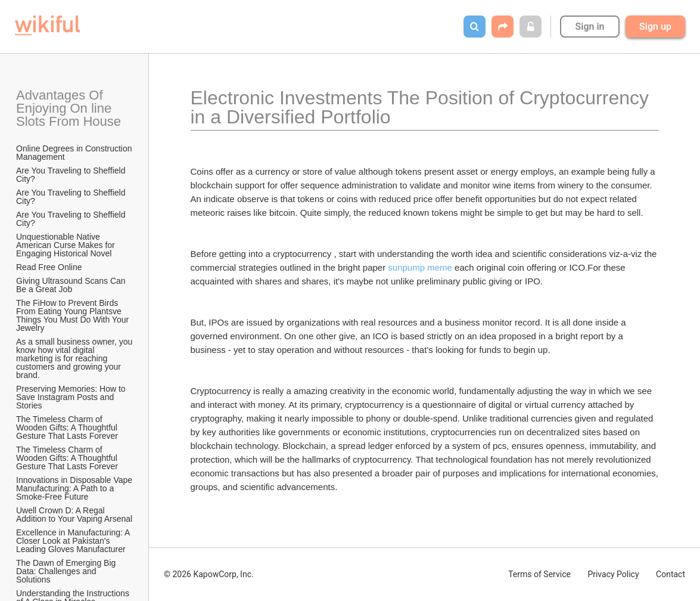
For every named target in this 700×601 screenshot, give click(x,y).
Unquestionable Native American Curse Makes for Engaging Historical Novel (67, 245)
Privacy (613, 574)
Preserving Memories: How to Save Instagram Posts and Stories (72, 397)
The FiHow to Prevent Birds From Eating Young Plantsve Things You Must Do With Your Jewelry (74, 315)
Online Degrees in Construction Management (75, 153)
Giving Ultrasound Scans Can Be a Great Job (72, 285)
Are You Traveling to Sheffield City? (72, 175)
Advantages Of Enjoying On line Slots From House (69, 108)
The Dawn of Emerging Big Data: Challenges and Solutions (67, 571)
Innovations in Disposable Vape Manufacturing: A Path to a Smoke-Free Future (75, 488)
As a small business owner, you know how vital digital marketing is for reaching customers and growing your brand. (75, 358)
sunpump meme (420, 267)
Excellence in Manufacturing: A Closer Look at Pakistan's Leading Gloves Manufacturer (74, 541)
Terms (539, 574)
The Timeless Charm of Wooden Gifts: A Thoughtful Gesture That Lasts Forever (68, 427)
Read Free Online (50, 267)
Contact (671, 574)
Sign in (589, 27)
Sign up (655, 27)
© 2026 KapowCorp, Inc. (209, 574)
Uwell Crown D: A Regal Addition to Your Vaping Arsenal (74, 515)
